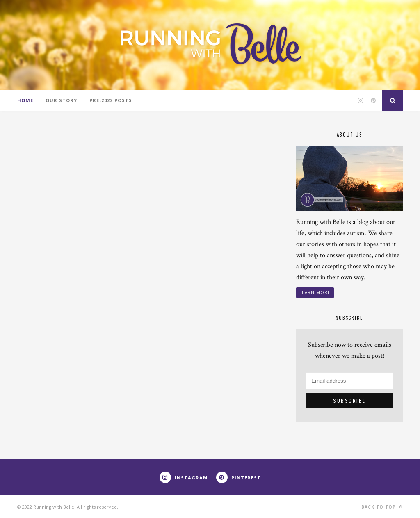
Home (25, 100)
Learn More (315, 292)
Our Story (61, 100)
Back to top (382, 507)
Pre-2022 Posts (111, 100)
